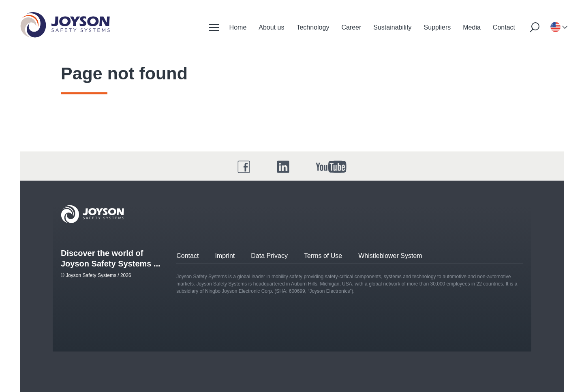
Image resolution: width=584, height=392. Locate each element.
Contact (504, 27)
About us (271, 27)
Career (351, 27)
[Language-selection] (555, 28)
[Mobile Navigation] (214, 28)
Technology (313, 27)
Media (472, 27)
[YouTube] (331, 167)
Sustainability (392, 27)
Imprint (225, 256)
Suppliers (437, 27)
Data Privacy (269, 256)
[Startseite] (65, 25)
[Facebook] (244, 167)
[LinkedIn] (283, 167)
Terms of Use (323, 256)
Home (238, 27)
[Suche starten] (535, 27)
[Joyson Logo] (92, 214)
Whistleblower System (390, 256)
